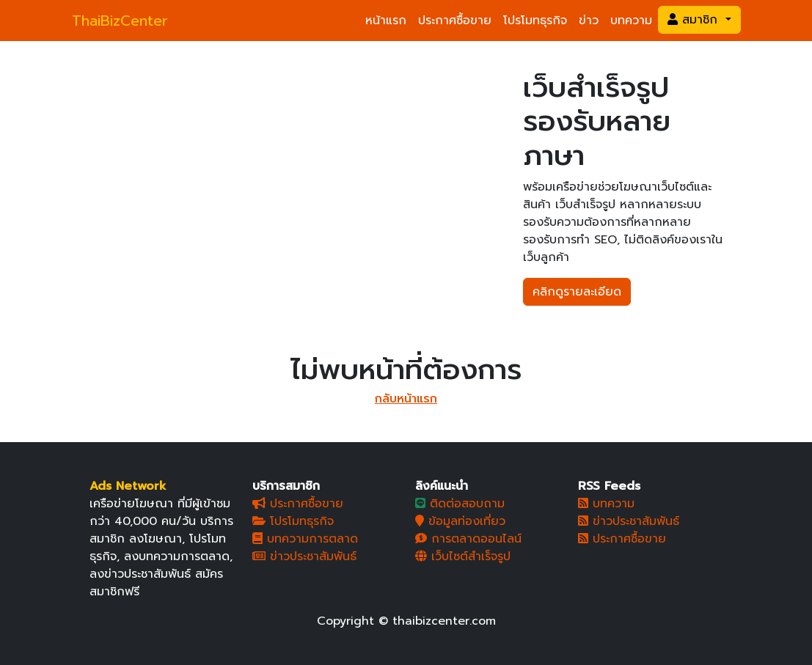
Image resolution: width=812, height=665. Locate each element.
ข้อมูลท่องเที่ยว (460, 521)
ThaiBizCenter (120, 21)
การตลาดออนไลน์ (468, 539)
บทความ (631, 21)
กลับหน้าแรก (406, 399)
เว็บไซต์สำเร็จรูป (463, 556)
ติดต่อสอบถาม (460, 504)
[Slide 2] (297, 162)
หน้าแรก (386, 21)
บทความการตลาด (305, 539)
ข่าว (589, 21)
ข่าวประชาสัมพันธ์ (304, 556)
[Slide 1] (271, 162)
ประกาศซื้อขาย (455, 21)
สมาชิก (695, 20)
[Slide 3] (323, 162)
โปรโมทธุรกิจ (535, 21)
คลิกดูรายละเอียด (577, 292)
